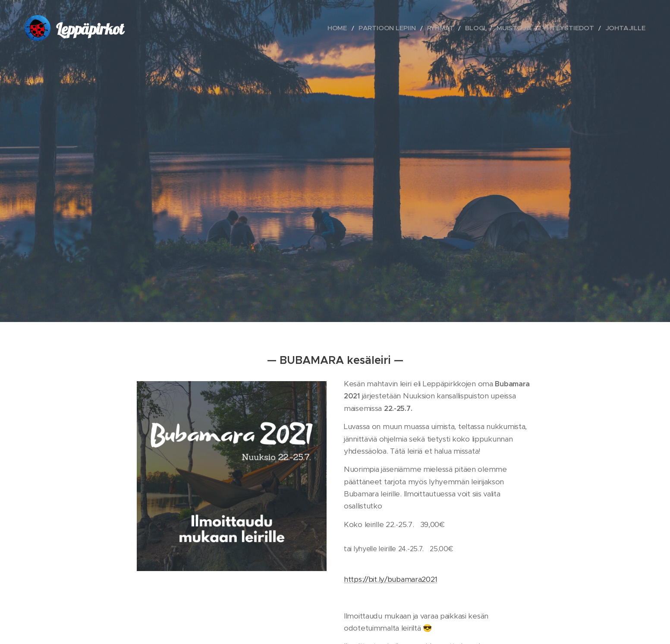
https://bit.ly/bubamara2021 (390, 579)
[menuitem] (375, 28)
